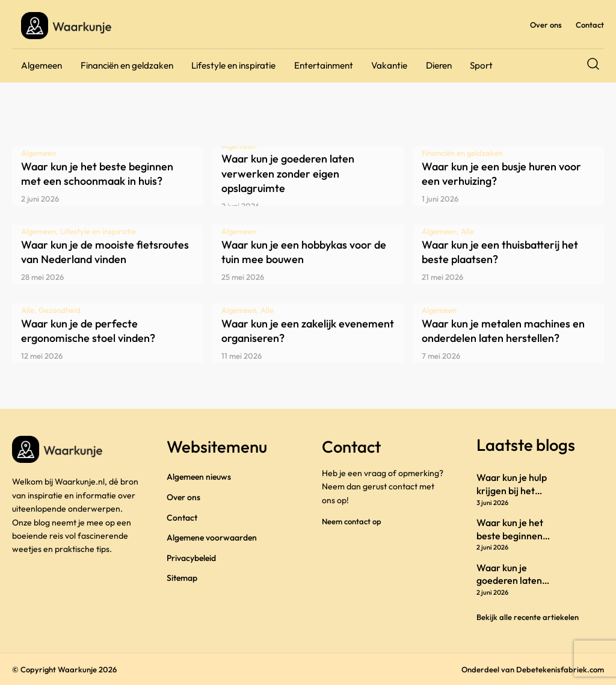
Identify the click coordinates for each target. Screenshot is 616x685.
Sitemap (182, 578)
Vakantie (389, 65)
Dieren (439, 65)
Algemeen (42, 65)
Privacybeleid (191, 558)
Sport (481, 65)
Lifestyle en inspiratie (233, 65)
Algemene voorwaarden (212, 538)
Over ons (546, 25)
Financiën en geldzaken (127, 65)
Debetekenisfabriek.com (560, 669)
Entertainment (324, 65)
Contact (590, 25)
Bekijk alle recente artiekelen (528, 617)
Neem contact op (352, 521)
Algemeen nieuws (199, 477)
